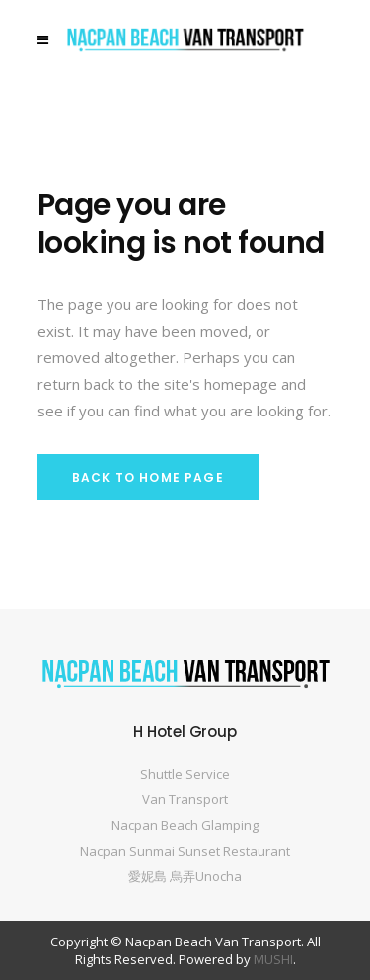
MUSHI (273, 959)
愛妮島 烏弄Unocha (185, 876)
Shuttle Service (185, 774)
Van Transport (185, 799)
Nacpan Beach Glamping (185, 825)
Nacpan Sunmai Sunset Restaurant (185, 851)
